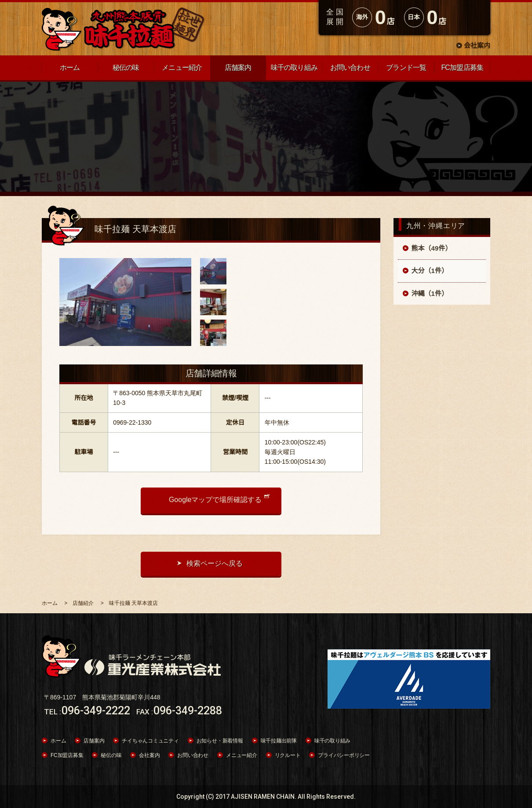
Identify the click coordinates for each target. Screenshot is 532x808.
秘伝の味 (111, 755)
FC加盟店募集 (67, 755)
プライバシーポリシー (344, 755)
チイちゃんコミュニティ (150, 741)
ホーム (58, 741)
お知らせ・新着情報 (220, 741)
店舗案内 (94, 741)
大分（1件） (430, 271)
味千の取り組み (332, 741)
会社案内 (477, 45)
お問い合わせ (193, 755)
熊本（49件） (432, 248)
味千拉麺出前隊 (279, 741)
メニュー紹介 (242, 755)
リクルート (288, 755)
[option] (125, 302)
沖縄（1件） (430, 293)
